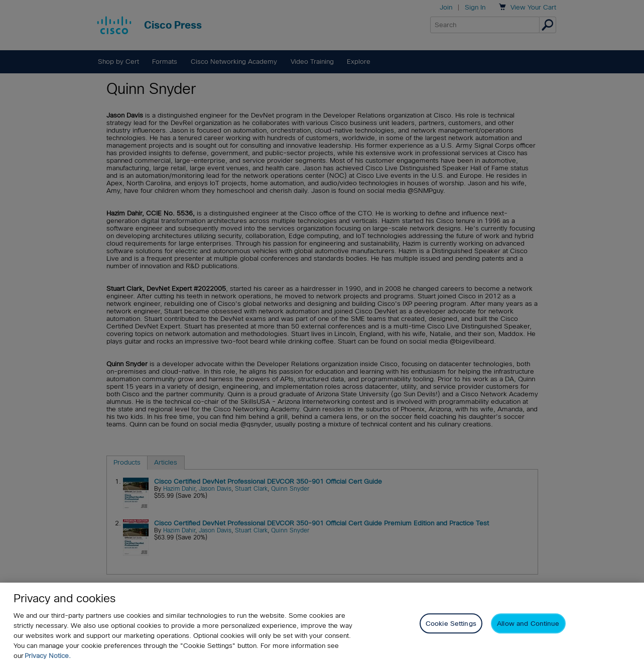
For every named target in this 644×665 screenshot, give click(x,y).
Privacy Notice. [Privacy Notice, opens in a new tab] (48, 658)
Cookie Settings (451, 626)
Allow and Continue (528, 626)
